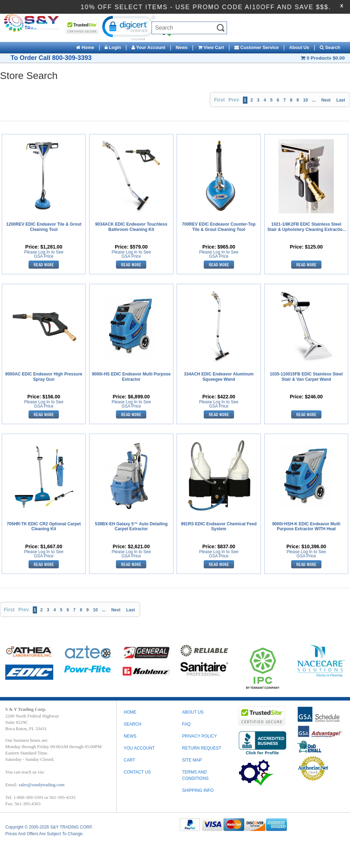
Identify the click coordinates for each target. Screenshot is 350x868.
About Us (299, 47)
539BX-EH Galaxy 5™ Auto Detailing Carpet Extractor (131, 526)
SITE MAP (192, 760)
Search (330, 47)
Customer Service (256, 47)
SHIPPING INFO (198, 790)
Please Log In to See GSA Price (44, 254)
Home (85, 47)
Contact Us (137, 772)
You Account (139, 748)
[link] (128, 27)
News (182, 47)
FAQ (186, 724)
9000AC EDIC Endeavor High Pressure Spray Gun (44, 377)
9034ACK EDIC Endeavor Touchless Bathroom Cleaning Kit (131, 227)
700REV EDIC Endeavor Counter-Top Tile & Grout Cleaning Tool (219, 227)
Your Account (148, 47)
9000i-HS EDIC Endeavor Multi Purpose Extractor (131, 377)
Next (326, 100)
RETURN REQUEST (201, 748)
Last (341, 100)
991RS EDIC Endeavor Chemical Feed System (219, 526)
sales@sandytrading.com (42, 785)
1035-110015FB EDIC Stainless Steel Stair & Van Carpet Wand (306, 377)
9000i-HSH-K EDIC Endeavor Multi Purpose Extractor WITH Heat (306, 526)
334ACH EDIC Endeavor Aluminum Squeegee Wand (219, 377)
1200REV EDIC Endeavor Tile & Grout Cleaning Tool (44, 227)
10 (305, 100)
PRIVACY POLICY (199, 736)
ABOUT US (193, 712)
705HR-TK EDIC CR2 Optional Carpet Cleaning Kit (44, 526)
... (314, 100)
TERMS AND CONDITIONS (195, 775)
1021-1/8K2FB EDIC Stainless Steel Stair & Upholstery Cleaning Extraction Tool (306, 227)
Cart (129, 760)
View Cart (211, 47)
